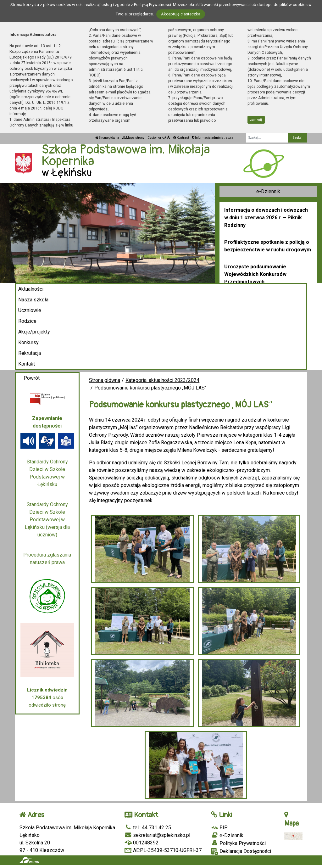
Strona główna (107, 138)
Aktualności (31, 289)
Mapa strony (133, 138)
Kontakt (27, 364)
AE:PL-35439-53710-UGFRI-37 (163, 850)
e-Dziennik (268, 191)
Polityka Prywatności (238, 843)
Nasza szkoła (33, 300)
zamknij (256, 120)
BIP (219, 828)
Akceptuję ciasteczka (181, 14)
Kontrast (181, 138)
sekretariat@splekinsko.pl (157, 835)
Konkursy (28, 342)
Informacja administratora (213, 138)
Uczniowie (30, 310)
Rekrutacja (30, 353)
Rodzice (27, 321)
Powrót (32, 378)
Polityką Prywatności (153, 5)
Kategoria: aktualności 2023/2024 (162, 380)
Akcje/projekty (34, 332)
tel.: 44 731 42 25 (148, 828)
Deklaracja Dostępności (241, 851)
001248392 (142, 843)
